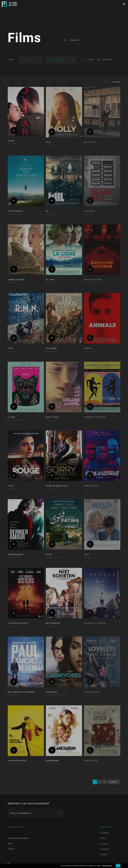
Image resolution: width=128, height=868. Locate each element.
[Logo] (9, 4)
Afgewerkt (105, 59)
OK (118, 866)
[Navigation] (124, 4)
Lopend (87, 59)
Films (24, 38)
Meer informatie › (107, 866)
